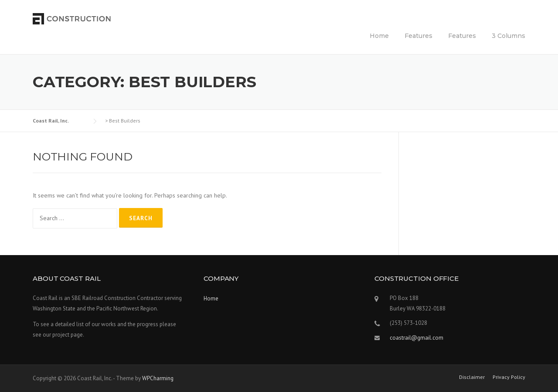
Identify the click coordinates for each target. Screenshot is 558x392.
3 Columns (509, 36)
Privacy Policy (509, 377)
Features (418, 36)
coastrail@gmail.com (417, 338)
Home (379, 36)
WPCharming (158, 378)
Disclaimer (472, 377)
